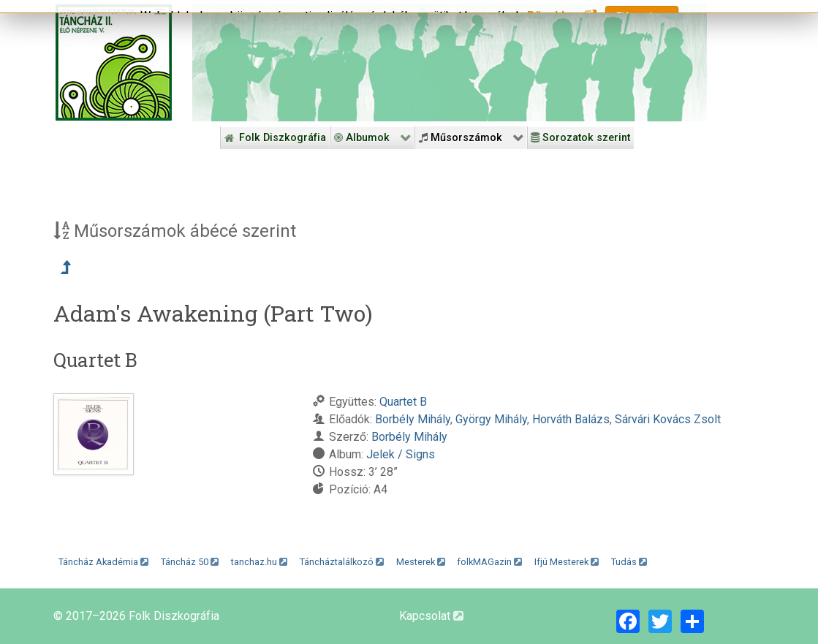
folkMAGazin (489, 562)
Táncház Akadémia (103, 562)
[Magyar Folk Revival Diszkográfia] (114, 62)
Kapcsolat (431, 616)
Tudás (629, 562)
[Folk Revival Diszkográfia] (450, 63)
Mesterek (421, 562)
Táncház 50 (190, 562)
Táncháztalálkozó (342, 562)
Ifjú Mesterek (567, 562)
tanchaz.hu (259, 562)
